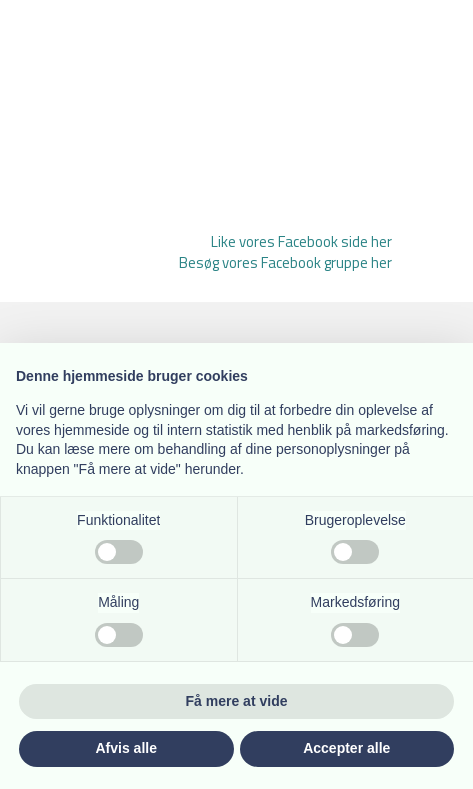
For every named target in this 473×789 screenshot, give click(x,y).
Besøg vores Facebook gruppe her (285, 262)
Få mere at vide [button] (237, 701)
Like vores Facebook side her (301, 241)
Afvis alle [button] (126, 748)
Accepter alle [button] (346, 748)
